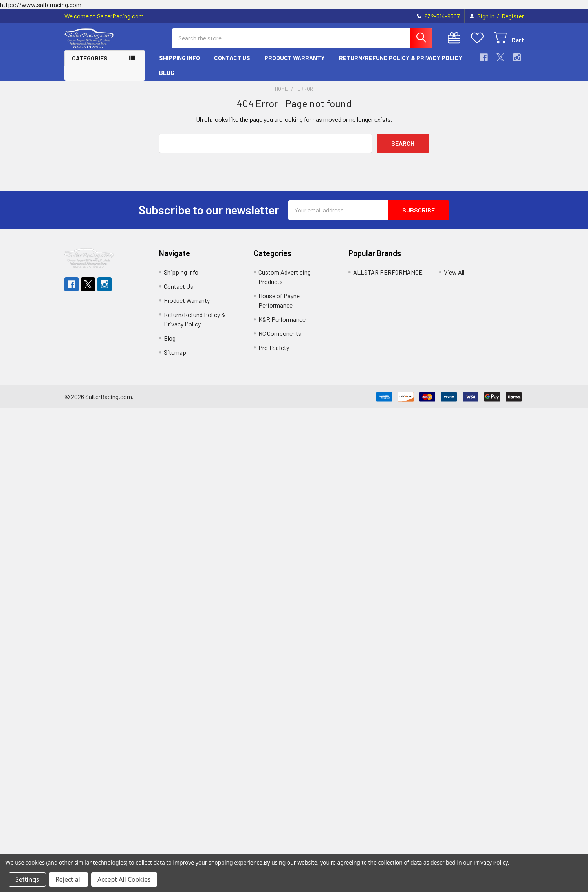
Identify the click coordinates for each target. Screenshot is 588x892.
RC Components (280, 333)
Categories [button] (90, 58)
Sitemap (175, 352)
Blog (167, 73)
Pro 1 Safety (274, 347)
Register (513, 16)
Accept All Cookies (124, 879)
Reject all (69, 879)
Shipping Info (180, 58)
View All (454, 272)
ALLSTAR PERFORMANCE (388, 272)
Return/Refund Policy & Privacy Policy (401, 58)
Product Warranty (295, 58)
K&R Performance (282, 319)
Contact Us (232, 58)
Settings (27, 879)
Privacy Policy (491, 862)
